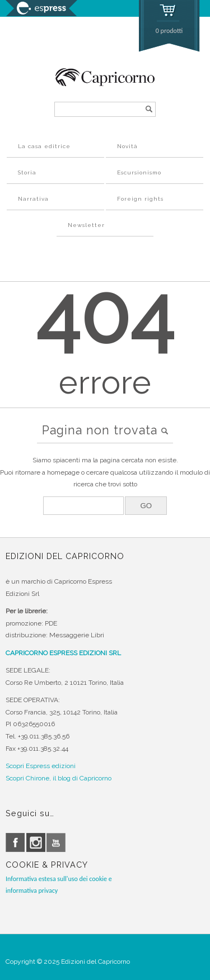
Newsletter (86, 225)
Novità (127, 146)
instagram (36, 842)
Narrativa (33, 199)
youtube (56, 842)
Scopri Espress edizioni (41, 766)
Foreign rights (140, 199)
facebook (15, 842)
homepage (63, 472)
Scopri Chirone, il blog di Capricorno (59, 778)
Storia (27, 172)
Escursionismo (139, 172)
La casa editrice (44, 146)
